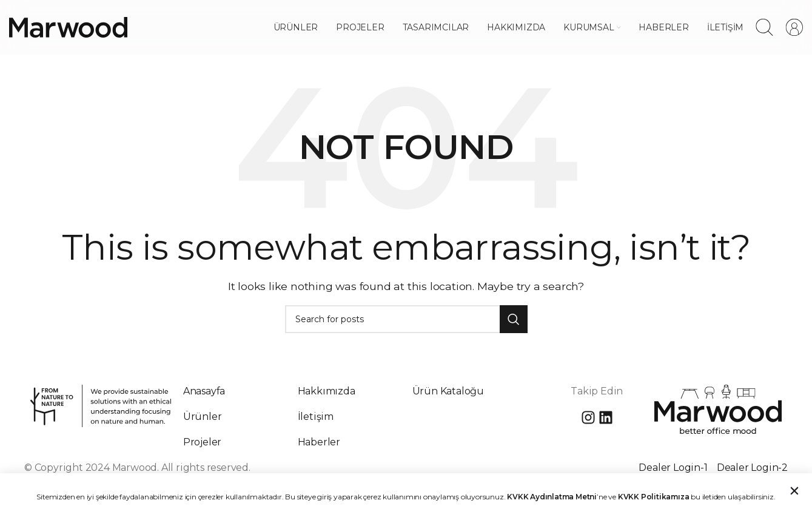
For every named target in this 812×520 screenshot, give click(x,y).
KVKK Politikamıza (654, 498)
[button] (794, 493)
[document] (406, 260)
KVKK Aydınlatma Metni (552, 498)
